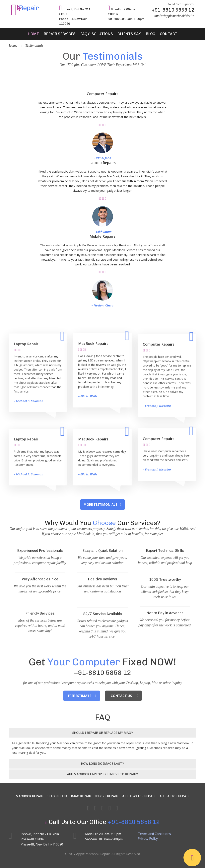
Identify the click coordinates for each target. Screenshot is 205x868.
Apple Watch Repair (139, 796)
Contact (163, 34)
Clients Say (127, 34)
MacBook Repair (30, 796)
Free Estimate (80, 722)
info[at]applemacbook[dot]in (174, 16)
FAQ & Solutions (98, 34)
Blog (146, 34)
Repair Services (64, 34)
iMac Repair (81, 796)
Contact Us (121, 722)
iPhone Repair (107, 796)
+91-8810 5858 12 (173, 10)
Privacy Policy (148, 838)
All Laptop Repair (174, 796)
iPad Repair (57, 796)
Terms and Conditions (154, 833)
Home (39, 34)
